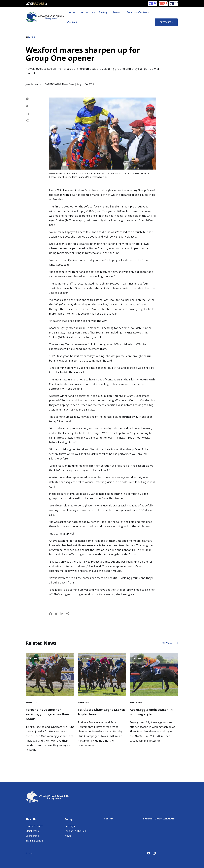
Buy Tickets (166, 22)
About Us (87, 12)
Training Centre (34, 841)
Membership (33, 831)
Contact (72, 22)
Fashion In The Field (76, 831)
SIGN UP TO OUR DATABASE (159, 819)
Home (71, 12)
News (117, 12)
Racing (103, 12)
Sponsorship (33, 836)
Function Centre (137, 12)
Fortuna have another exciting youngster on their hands (48, 714)
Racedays (70, 826)
